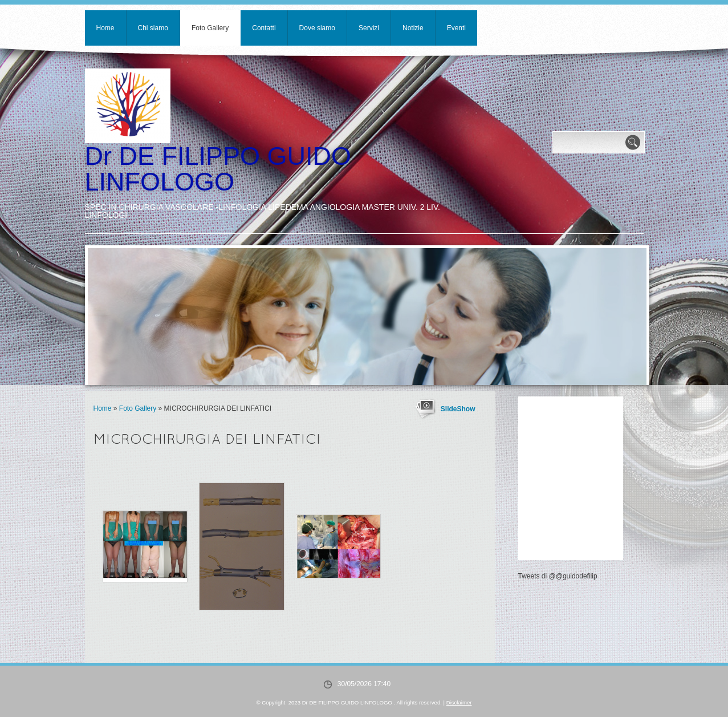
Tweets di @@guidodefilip (558, 576)
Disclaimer (459, 702)
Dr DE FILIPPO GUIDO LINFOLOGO (218, 169)
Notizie (413, 28)
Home (105, 28)
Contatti (264, 28)
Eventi (456, 28)
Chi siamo (153, 28)
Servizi (369, 28)
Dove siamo (317, 28)
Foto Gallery (210, 28)
